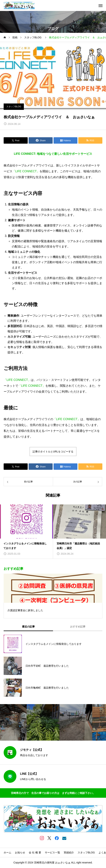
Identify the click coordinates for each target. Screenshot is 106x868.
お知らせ (20, 852)
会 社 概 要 (35, 852)
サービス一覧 (52, 852)
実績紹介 (69, 852)
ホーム (7, 852)
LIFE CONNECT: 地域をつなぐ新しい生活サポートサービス (53, 154)
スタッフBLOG (14, 107)
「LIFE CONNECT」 (26, 171)
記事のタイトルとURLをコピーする (53, 452)
